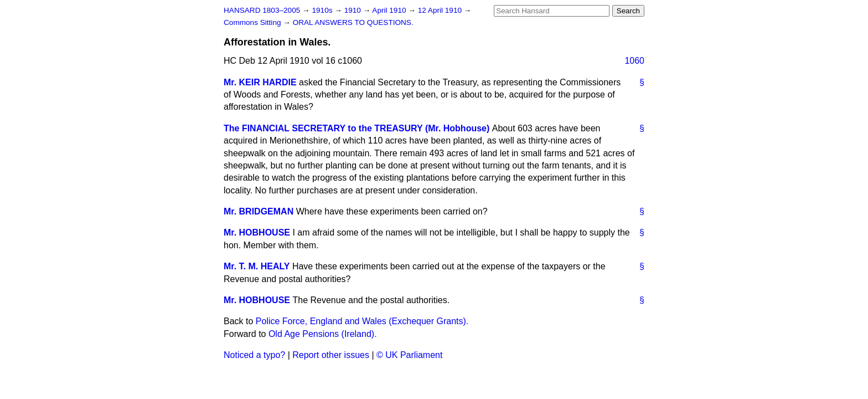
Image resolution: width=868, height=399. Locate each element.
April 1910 (390, 10)
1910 (354, 10)
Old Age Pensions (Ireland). (323, 334)
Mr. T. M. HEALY (257, 266)
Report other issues (331, 355)
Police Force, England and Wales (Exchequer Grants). (362, 321)
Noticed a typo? (254, 355)
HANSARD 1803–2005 (262, 10)
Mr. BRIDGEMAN (259, 211)
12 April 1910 (441, 10)
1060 (634, 61)
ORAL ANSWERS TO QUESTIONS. (353, 22)
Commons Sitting (253, 22)
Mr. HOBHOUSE (257, 232)
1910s (323, 10)
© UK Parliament (409, 355)
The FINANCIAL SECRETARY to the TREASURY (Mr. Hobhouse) (356, 128)
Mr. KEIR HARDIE (260, 82)
